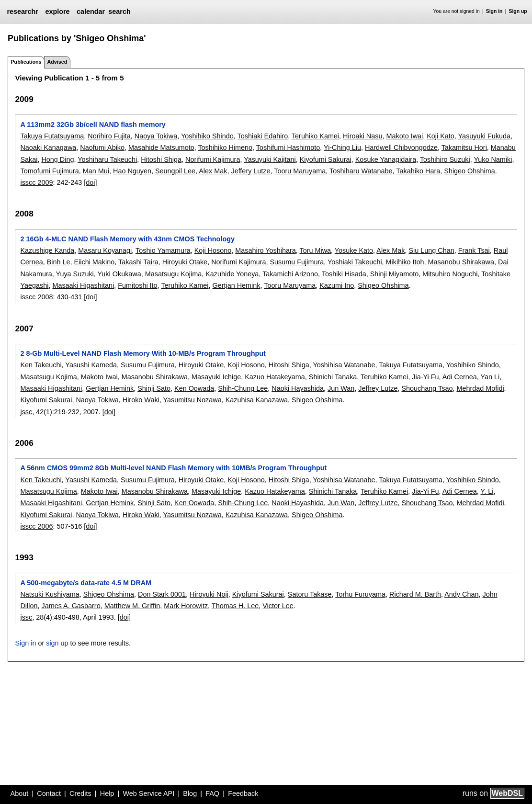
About (20, 793)
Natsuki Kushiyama (50, 594)
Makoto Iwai (404, 136)
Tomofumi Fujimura (49, 171)
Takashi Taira (138, 262)
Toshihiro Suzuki (445, 159)
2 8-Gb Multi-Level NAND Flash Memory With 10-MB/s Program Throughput (143, 353)
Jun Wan (341, 388)
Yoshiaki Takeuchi (355, 262)
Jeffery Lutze (250, 171)
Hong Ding (57, 159)
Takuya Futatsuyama (52, 136)
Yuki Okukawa (119, 274)
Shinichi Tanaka (333, 377)
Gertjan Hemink (237, 285)
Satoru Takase (310, 594)
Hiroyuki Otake (185, 262)
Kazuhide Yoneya (232, 274)
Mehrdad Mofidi (480, 388)
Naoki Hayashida (298, 388)
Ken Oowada (194, 388)
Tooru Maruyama (300, 171)
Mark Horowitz (186, 606)
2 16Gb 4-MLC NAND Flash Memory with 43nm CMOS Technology (127, 239)
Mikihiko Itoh (405, 262)
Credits (80, 793)
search (119, 11)
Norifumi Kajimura (213, 159)
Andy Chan (461, 594)
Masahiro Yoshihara (265, 250)
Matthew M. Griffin (132, 606)
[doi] (90, 182)
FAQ (212, 793)
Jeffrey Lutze (378, 388)
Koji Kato (441, 136)
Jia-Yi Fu (425, 377)
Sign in (494, 11)
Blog (190, 793)
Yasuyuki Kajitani (270, 159)
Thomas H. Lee (235, 606)
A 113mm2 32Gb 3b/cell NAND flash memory (93, 125)
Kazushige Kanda (47, 250)
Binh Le (59, 262)
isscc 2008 (36, 297)
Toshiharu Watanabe (361, 171)
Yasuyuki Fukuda (484, 136)
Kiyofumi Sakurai (326, 159)
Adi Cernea (460, 377)
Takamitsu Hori (464, 147)
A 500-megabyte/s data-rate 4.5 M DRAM (86, 583)
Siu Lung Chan (431, 250)
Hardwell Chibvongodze (401, 147)
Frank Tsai (474, 250)
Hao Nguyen (132, 171)
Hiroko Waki (141, 400)
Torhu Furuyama (360, 594)
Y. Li (487, 491)
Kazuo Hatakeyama (275, 377)
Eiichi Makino (94, 262)
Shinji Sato (154, 388)
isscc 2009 (36, 182)
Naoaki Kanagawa (48, 147)
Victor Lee (278, 606)
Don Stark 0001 (162, 594)
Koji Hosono (213, 250)
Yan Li (490, 377)
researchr (23, 11)
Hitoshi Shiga (161, 159)
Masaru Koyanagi (105, 250)
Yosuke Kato (354, 250)
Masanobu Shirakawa (461, 262)
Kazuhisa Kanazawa (257, 400)
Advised (57, 62)
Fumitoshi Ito (137, 285)
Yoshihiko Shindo (207, 136)
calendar (91, 11)
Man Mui (96, 171)
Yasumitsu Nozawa (192, 400)
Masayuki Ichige (216, 377)
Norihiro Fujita (109, 136)
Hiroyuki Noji (209, 594)
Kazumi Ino (337, 285)
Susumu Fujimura (297, 262)
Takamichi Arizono (290, 274)
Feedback (243, 793)
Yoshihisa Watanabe (344, 365)
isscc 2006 (36, 526)
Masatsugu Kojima (173, 274)
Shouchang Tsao (427, 388)
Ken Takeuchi (41, 365)
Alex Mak (213, 171)
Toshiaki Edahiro (263, 136)
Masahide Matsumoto (161, 147)
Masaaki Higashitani (83, 285)
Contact (49, 793)
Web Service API (148, 793)
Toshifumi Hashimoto (288, 147)
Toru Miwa (315, 250)
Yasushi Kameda (91, 365)
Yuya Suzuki (75, 274)
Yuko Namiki (493, 159)
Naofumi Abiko (102, 147)
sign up (57, 643)
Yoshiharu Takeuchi (107, 159)
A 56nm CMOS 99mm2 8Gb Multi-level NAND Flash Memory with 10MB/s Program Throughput (173, 468)
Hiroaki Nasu (362, 136)
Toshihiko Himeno (225, 147)
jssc (26, 412)
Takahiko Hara (418, 171)
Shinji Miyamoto (395, 274)
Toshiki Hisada (344, 274)
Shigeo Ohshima (469, 171)
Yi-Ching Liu (342, 147)
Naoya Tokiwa (156, 136)
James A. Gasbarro (71, 606)
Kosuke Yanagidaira (386, 159)
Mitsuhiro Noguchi (450, 274)
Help (107, 793)
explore (57, 11)
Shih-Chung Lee (243, 388)
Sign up (518, 11)
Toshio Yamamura (163, 250)
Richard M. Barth (415, 594)
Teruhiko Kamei (315, 136)
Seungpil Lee (175, 171)
